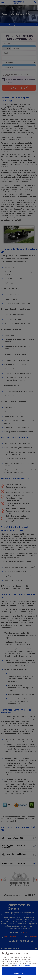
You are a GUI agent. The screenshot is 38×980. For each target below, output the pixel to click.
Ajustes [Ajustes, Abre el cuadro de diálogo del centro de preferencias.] (19, 978)
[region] (19, 965)
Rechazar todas (19, 973)
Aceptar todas (19, 969)
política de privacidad (22, 965)
